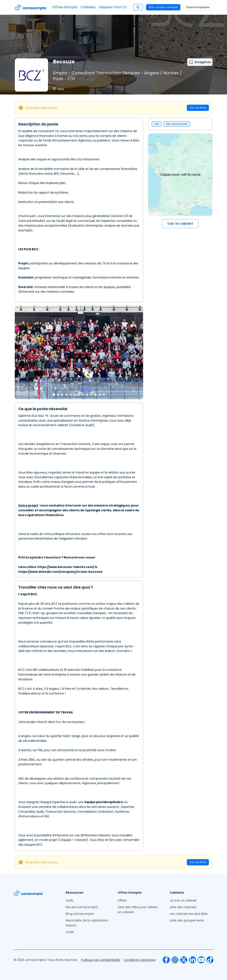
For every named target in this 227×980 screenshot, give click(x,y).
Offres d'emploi (65, 7)
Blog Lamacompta (80, 914)
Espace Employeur (198, 7)
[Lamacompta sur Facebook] (166, 960)
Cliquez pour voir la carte (180, 175)
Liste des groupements (187, 920)
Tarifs (70, 900)
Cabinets (88, 7)
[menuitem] (88, 900)
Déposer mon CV (113, 7)
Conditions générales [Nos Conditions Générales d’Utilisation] (140, 960)
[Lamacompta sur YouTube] (201, 960)
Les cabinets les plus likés (189, 914)
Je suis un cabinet (183, 900)
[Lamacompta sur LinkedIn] (192, 960)
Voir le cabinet (180, 224)
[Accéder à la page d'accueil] (30, 7)
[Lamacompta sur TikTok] (210, 960)
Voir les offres (198, 108)
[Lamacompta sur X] (184, 960)
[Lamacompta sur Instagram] (175, 960)
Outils (70, 932)
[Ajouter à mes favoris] (200, 62)
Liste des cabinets (183, 907)
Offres (122, 900)
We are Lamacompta (82, 907)
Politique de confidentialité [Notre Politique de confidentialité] (101, 960)
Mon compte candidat (163, 7)
